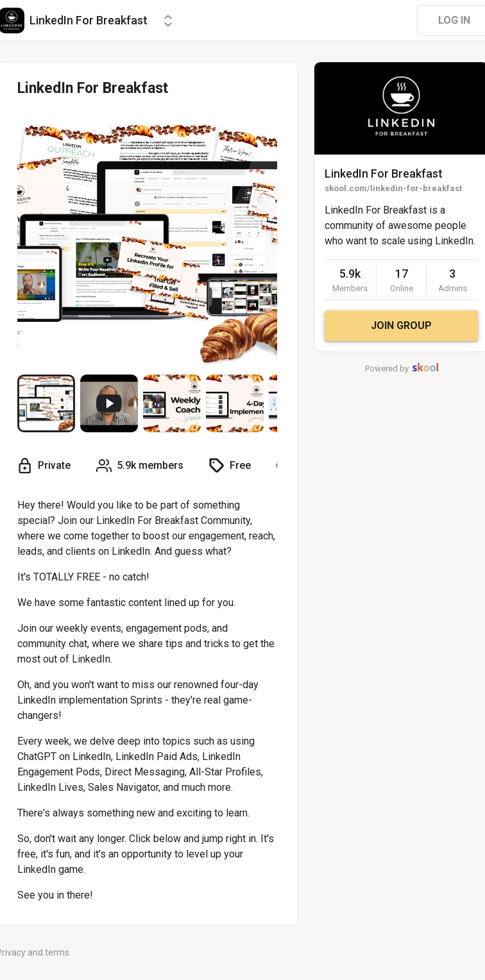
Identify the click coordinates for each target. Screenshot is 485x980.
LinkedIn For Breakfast (384, 173)
